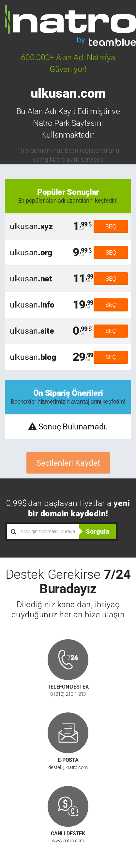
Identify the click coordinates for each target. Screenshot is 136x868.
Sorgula (98, 531)
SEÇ (111, 226)
